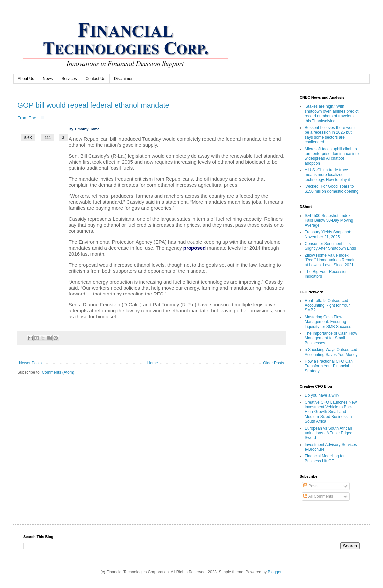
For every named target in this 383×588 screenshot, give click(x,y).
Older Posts (274, 363)
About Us (26, 79)
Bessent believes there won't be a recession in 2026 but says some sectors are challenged (330, 135)
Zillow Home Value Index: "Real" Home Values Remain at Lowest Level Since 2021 (330, 260)
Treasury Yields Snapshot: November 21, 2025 (328, 234)
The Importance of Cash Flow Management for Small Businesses (331, 338)
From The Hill (30, 118)
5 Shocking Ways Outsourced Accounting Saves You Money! (332, 352)
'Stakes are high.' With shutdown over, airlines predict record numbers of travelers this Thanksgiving (332, 113)
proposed (194, 248)
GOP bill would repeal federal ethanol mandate (93, 105)
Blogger (275, 572)
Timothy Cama (87, 129)
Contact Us (95, 79)
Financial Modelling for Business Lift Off (325, 458)
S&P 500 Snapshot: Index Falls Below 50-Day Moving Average (329, 220)
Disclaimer (123, 79)
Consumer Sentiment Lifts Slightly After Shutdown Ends (330, 246)
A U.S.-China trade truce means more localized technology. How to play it (327, 175)
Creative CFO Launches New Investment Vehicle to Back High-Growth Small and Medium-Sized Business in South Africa (331, 412)
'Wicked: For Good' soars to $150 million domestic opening (332, 189)
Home (153, 363)
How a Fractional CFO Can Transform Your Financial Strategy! (329, 366)
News (48, 79)
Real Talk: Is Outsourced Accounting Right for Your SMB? (327, 306)
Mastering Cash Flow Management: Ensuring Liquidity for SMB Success (328, 322)
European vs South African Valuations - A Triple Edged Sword (329, 433)
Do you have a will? (322, 395)
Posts (311, 486)
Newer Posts (30, 363)
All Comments (318, 496)
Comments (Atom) (58, 372)
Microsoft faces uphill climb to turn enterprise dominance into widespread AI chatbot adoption (332, 156)
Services (69, 79)
